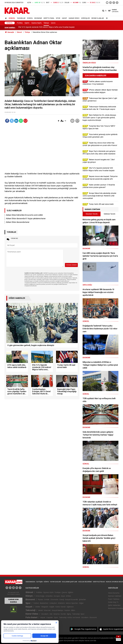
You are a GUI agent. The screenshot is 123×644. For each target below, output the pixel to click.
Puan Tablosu (114, 599)
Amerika (49, 596)
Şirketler (82, 600)
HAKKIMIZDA (30, 582)
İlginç (69, 614)
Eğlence (70, 607)
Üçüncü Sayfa (36, 23)
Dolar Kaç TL (113, 602)
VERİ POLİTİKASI (99, 582)
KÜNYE (46, 582)
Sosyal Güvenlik (71, 600)
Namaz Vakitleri (115, 596)
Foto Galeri (31, 617)
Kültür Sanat (61, 607)
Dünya (30, 18)
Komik (63, 614)
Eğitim (27, 23)
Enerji (62, 600)
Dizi (51, 614)
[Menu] (106, 18)
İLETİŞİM (39, 582)
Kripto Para (49, 18)
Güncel (12, 18)
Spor (58, 18)
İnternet (47, 610)
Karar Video (74, 18)
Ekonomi (38, 18)
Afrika (68, 596)
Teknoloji (30, 610)
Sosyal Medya (58, 610)
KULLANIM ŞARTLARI (70, 582)
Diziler (38, 607)
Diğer (81, 603)
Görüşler (85, 18)
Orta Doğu (40, 596)
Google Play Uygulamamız (85, 629)
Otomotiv (54, 600)
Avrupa (57, 596)
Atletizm (61, 603)
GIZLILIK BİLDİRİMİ (85, 582)
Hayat (64, 18)
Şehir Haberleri (114, 605)
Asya (63, 596)
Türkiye (46, 23)
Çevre (53, 23)
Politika (20, 23)
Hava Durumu (114, 593)
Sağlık (52, 607)
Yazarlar (21, 18)
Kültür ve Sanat (74, 617)
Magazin (45, 607)
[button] (59, 121)
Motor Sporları (72, 603)
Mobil (41, 610)
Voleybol (53, 603)
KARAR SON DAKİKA (13, 601)
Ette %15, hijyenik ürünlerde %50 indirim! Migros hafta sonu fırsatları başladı (46, 28)
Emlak (47, 600)
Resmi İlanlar (98, 18)
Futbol (36, 603)
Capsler (50, 617)
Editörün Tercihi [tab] (110, 214)
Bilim (73, 610)
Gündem (45, 614)
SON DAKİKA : (10, 28)
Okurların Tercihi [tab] (92, 214)
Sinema (56, 614)
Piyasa (41, 600)
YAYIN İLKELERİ (55, 582)
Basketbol (44, 603)
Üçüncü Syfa (48, 592)
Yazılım (67, 610)
